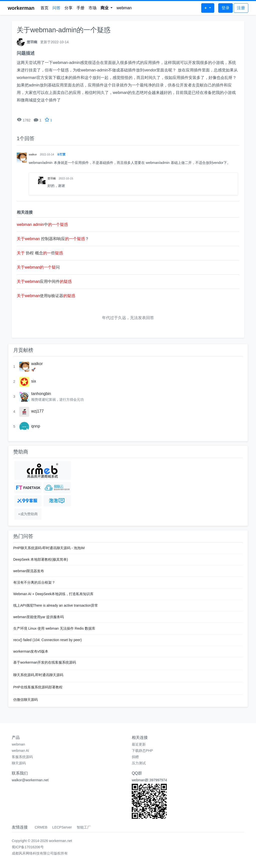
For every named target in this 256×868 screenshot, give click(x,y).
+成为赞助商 (28, 514)
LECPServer (62, 827)
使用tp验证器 (46, 296)
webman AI (20, 751)
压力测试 (139, 763)
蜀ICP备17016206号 (28, 847)
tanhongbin (41, 394)
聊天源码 (19, 763)
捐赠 (135, 757)
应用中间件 (44, 281)
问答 (56, 8)
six (34, 381)
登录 (225, 8)
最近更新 (139, 744)
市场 (92, 8)
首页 (44, 8)
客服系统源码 (22, 757)
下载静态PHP (142, 751)
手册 (80, 8)
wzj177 (37, 411)
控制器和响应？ (53, 239)
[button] (107, 8)
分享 (68, 8)
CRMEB (41, 827)
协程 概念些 (40, 253)
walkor (37, 364)
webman (124, 8)
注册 (241, 8)
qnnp (36, 426)
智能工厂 (84, 827)
